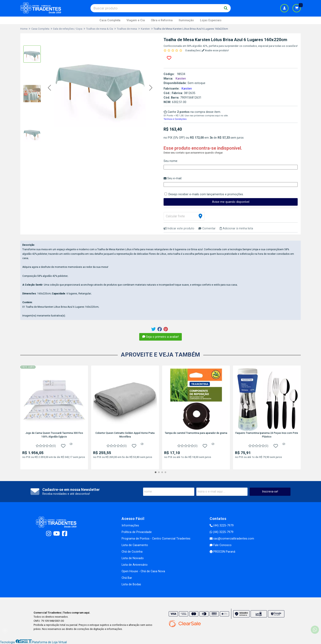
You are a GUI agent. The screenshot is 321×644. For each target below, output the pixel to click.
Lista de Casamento (135, 545)
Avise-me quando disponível (231, 202)
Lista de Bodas (131, 584)
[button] (49, 88)
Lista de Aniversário (135, 565)
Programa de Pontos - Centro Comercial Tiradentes (156, 539)
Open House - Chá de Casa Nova (143, 571)
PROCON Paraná (222, 552)
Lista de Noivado (133, 558)
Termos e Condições (175, 119)
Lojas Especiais (211, 20)
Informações (130, 526)
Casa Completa (110, 20)
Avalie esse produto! (215, 50)
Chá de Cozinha (132, 552)
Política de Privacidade (137, 532)
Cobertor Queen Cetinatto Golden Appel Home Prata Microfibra (125, 435)
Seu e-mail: (173, 178)
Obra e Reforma (162, 20)
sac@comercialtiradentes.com (232, 539)
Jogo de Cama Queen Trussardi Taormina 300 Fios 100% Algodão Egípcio (54, 435)
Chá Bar (127, 578)
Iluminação (186, 20)
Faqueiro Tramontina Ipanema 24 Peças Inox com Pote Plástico (267, 435)
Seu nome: (171, 161)
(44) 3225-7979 (222, 526)
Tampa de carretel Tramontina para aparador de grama (196, 433)
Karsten (187, 89)
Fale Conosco (221, 545)
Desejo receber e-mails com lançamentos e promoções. (206, 194)
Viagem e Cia (136, 20)
